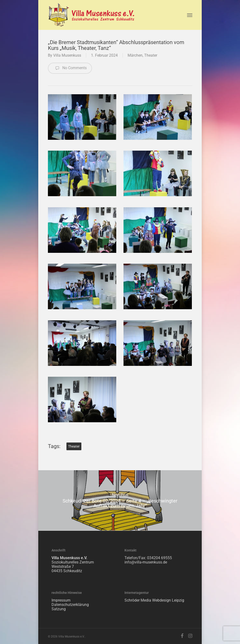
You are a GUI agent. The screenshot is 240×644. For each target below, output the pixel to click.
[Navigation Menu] (190, 15)
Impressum (61, 600)
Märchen (135, 55)
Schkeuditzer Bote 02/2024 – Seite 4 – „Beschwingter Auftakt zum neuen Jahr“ (120, 500)
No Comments (70, 68)
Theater (151, 55)
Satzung (59, 609)
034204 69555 (159, 558)
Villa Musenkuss (67, 55)
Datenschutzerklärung (70, 605)
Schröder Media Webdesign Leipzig (154, 600)
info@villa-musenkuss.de (146, 562)
